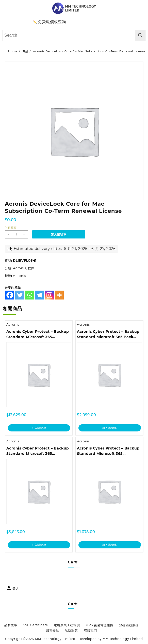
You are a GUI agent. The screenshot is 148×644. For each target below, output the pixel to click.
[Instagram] (49, 295)
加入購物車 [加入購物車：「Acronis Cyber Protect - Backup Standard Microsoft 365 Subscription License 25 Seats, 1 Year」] (39, 545)
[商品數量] (17, 234)
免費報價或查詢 (52, 22)
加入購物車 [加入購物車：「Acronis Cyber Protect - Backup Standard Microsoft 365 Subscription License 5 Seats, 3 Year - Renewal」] (110, 545)
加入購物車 (59, 234)
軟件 (31, 268)
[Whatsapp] (30, 295)
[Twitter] (20, 295)
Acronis (19, 268)
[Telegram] (39, 295)
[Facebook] (10, 295)
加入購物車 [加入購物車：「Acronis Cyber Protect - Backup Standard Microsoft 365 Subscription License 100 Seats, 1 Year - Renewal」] (39, 428)
